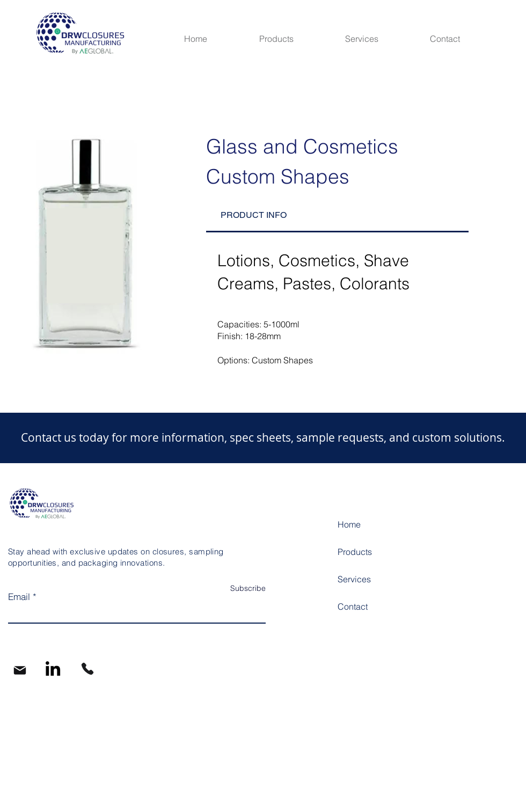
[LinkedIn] (53, 668)
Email (19, 597)
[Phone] (87, 669)
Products (355, 552)
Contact (353, 606)
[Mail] (20, 670)
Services (354, 579)
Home (349, 524)
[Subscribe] (239, 588)
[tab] (337, 216)
